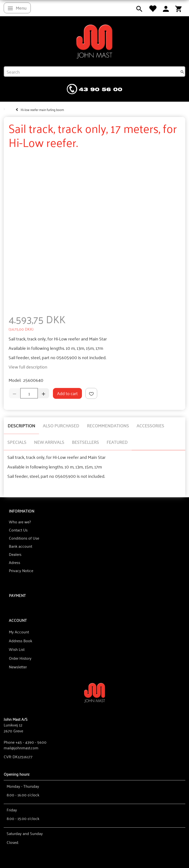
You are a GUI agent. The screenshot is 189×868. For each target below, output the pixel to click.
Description (21, 425)
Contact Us (18, 530)
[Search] (182, 72)
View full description (28, 367)
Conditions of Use (24, 538)
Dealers (15, 554)
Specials (17, 442)
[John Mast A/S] (95, 692)
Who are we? (20, 522)
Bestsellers (85, 442)
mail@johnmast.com (21, 748)
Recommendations (108, 425)
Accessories (150, 425)
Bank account (21, 546)
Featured (117, 442)
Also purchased (61, 425)
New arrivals (49, 442)
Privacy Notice (21, 570)
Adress (15, 562)
